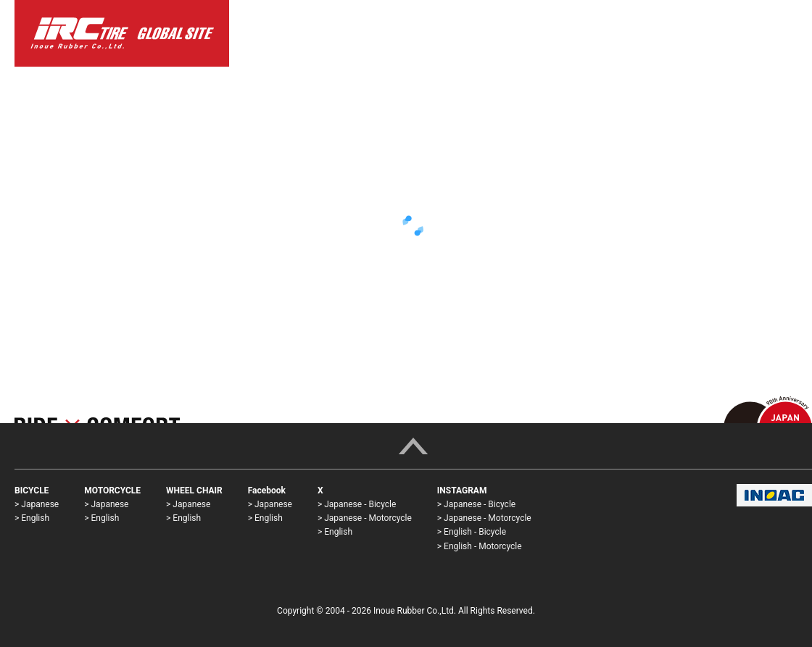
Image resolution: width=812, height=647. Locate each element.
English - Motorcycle (482, 546)
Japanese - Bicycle (360, 504)
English (35, 518)
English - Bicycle (475, 532)
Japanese (40, 504)
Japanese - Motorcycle (368, 518)
